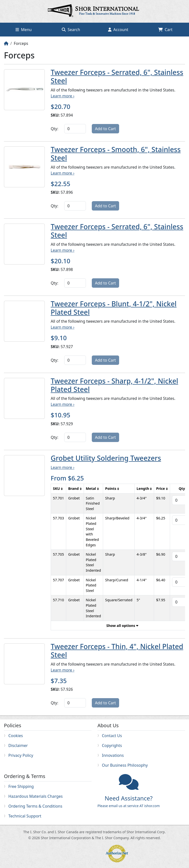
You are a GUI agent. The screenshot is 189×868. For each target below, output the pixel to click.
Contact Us (112, 736)
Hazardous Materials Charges (36, 796)
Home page (94, 11)
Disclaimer (18, 745)
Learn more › (63, 96)
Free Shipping (21, 786)
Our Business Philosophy (125, 765)
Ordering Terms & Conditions (35, 806)
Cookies (16, 736)
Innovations (113, 755)
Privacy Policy (21, 755)
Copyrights (112, 745)
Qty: (55, 129)
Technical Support (25, 816)
